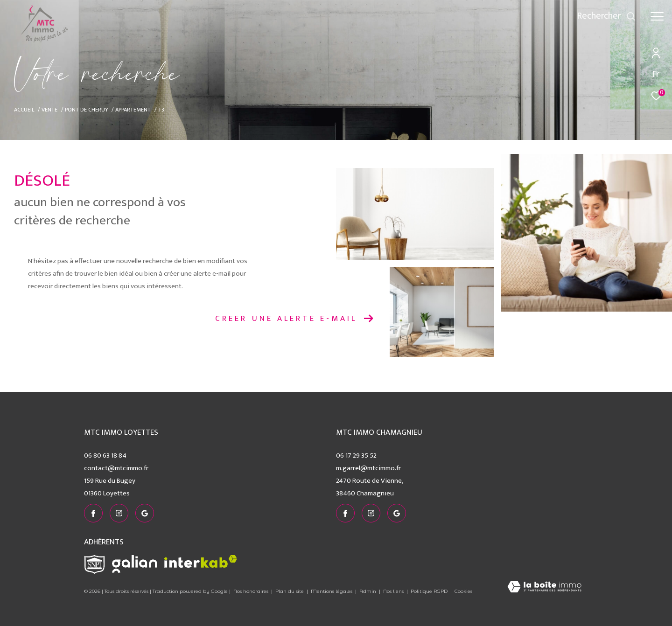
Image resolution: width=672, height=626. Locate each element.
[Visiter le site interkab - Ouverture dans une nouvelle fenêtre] (201, 561)
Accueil (24, 110)
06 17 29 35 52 (356, 456)
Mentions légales (332, 591)
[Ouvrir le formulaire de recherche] (606, 16)
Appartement (133, 110)
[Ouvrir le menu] (657, 16)
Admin (368, 591)
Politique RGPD (429, 591)
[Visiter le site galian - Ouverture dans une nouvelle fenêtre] (135, 564)
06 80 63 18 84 (105, 456)
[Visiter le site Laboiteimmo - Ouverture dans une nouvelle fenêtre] (544, 588)
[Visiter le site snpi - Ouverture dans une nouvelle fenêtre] (94, 564)
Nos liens (394, 591)
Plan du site (290, 591)
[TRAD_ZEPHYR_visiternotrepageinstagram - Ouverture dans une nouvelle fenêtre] (119, 513)
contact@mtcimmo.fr (116, 468)
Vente (49, 110)
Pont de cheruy (87, 110)
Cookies (463, 591)
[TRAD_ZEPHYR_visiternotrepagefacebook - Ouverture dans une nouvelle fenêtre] (93, 513)
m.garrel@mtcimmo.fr (368, 468)
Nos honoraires (251, 591)
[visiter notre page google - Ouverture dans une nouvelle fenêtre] (145, 513)
